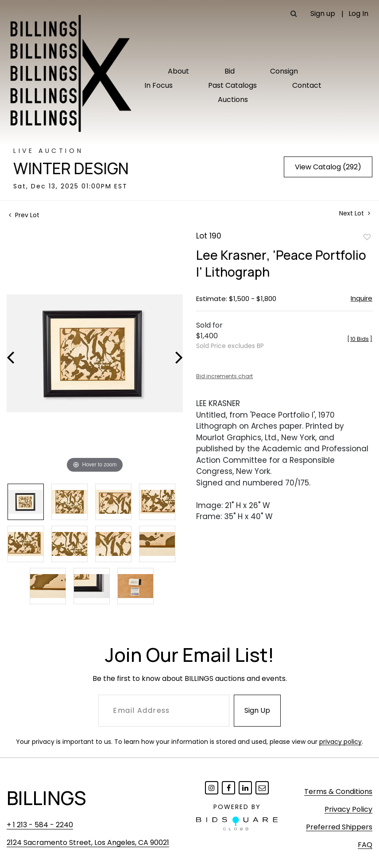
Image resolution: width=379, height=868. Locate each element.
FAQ (365, 845)
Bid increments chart (224, 376)
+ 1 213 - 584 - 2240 (40, 825)
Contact (307, 85)
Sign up (323, 14)
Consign (284, 71)
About (178, 71)
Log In (358, 14)
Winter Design (71, 168)
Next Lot (355, 213)
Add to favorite (367, 237)
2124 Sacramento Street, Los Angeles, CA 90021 (88, 843)
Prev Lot (24, 215)
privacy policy (340, 742)
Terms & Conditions (338, 792)
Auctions (233, 100)
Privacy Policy (348, 809)
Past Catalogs (232, 85)
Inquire (362, 298)
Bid (230, 71)
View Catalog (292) (328, 167)
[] (360, 339)
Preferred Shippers (339, 827)
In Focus (159, 85)
